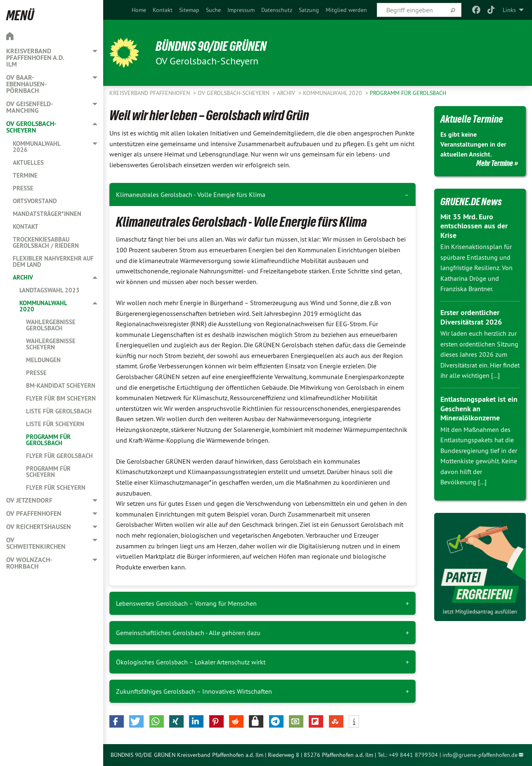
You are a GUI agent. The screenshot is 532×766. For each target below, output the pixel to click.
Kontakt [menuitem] (26, 226)
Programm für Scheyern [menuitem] (48, 472)
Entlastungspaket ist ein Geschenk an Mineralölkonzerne (479, 408)
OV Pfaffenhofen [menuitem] (34, 513)
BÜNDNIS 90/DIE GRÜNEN (211, 46)
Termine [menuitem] (25, 175)
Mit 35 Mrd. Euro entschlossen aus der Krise (474, 226)
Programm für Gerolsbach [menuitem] (48, 440)
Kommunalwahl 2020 (333, 93)
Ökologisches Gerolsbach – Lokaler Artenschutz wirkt (191, 662)
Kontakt (163, 10)
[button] (117, 721)
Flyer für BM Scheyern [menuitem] (61, 398)
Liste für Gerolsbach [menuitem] (59, 411)
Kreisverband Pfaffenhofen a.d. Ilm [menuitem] (35, 58)
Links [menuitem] (509, 10)
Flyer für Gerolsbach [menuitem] (59, 456)
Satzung (309, 10)
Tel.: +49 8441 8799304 (408, 755)
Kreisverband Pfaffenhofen (150, 93)
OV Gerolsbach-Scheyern (234, 93)
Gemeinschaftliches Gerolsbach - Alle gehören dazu (188, 633)
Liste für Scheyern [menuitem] (55, 424)
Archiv (287, 93)
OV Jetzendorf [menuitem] (29, 500)
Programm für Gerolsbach (408, 93)
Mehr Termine (495, 163)
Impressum (241, 10)
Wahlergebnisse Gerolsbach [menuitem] (51, 325)
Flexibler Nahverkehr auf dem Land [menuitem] (53, 261)
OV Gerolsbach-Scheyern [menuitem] (31, 127)
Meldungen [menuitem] (43, 360)
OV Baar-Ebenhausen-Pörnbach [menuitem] (27, 84)
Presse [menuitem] (23, 188)
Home (139, 10)
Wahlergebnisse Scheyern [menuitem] (51, 344)
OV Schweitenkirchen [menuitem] (36, 543)
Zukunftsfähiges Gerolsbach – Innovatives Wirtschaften (194, 691)
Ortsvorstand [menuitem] (35, 201)
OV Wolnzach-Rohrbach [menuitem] (29, 563)
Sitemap (189, 10)
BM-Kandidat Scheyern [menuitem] (61, 385)
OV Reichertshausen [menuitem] (39, 527)
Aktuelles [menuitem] (28, 162)
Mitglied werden (346, 10)
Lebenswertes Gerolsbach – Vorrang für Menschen (186, 603)
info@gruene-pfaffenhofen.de (480, 755)
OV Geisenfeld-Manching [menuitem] (30, 107)
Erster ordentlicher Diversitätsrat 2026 (471, 317)
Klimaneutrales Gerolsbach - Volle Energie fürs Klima (191, 194)
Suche (213, 10)
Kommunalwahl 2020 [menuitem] (43, 306)
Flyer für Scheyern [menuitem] (56, 487)
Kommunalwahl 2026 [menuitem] (37, 147)
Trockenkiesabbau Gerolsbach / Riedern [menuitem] (46, 242)
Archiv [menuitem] (23, 277)
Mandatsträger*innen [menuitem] (47, 214)
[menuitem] (139, 10)
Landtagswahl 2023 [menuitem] (50, 290)
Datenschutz (277, 10)
